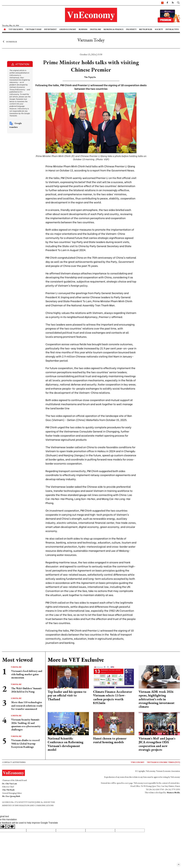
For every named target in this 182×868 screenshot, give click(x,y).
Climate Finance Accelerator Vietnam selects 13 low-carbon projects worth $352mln (113, 697)
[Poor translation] (10, 827)
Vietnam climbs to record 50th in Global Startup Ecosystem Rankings (25, 743)
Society (159, 29)
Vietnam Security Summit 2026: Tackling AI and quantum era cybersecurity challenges (26, 724)
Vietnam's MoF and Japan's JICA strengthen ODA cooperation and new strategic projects (157, 744)
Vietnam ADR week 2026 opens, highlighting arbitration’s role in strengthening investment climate (157, 699)
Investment (50, 29)
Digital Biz (95, 29)
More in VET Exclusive (76, 660)
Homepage (10, 42)
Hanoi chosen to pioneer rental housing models (110, 740)
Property (131, 29)
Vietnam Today (33, 29)
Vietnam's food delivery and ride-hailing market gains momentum (27, 674)
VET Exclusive (16, 29)
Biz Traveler (146, 29)
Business (83, 29)
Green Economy (68, 29)
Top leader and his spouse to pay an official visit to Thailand (67, 695)
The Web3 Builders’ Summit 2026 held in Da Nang (26, 690)
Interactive (172, 29)
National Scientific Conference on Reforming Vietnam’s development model (65, 744)
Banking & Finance (113, 29)
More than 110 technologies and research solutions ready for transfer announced (27, 706)
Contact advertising (14, 762)
